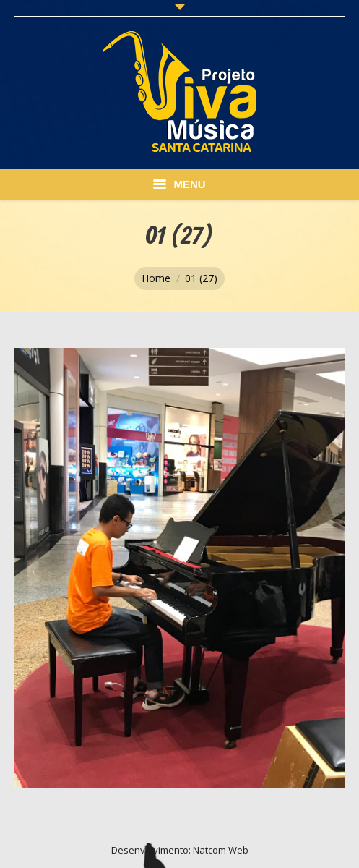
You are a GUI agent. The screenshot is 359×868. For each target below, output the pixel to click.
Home (156, 278)
